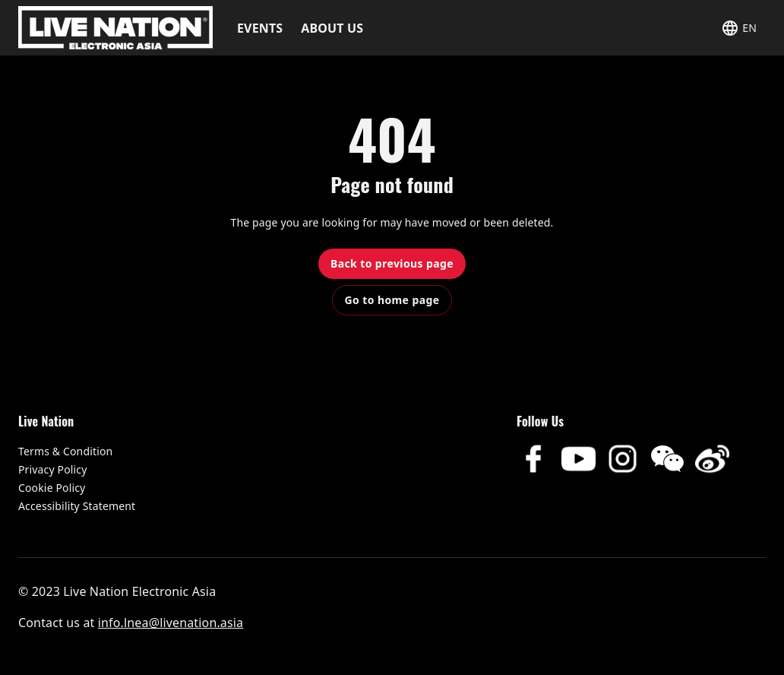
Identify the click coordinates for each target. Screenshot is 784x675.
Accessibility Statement (77, 506)
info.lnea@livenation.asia (171, 623)
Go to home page (392, 300)
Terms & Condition (65, 451)
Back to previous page (392, 263)
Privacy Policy (52, 469)
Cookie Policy (52, 488)
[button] (739, 28)
